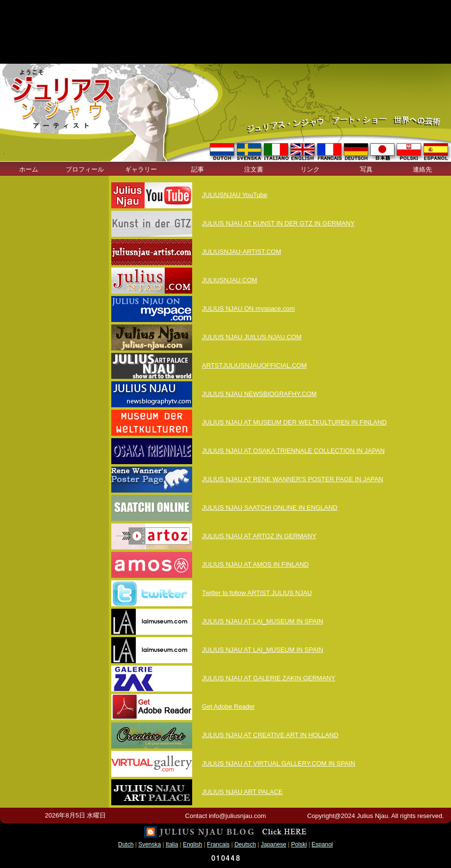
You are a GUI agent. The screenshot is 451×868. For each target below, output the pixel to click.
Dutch (126, 844)
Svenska (150, 844)
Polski (299, 844)
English (192, 844)
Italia (172, 844)
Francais (218, 844)
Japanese (274, 844)
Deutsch (245, 844)
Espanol (322, 844)
